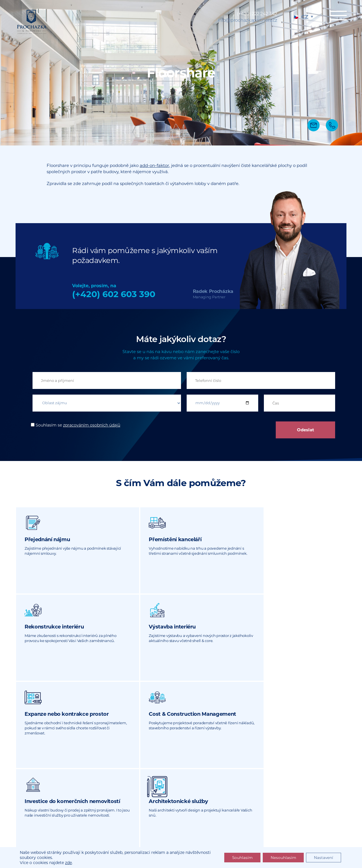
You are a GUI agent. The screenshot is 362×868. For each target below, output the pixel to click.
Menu (337, 16)
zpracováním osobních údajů (92, 425)
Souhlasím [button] (238, 858)
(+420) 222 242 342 (257, 14)
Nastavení (323, 858)
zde (68, 863)
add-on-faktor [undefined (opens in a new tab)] (154, 165)
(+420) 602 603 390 (114, 294)
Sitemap (244, 837)
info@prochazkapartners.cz (248, 20)
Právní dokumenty (277, 837)
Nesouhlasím (281, 858)
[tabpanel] (181, 73)
